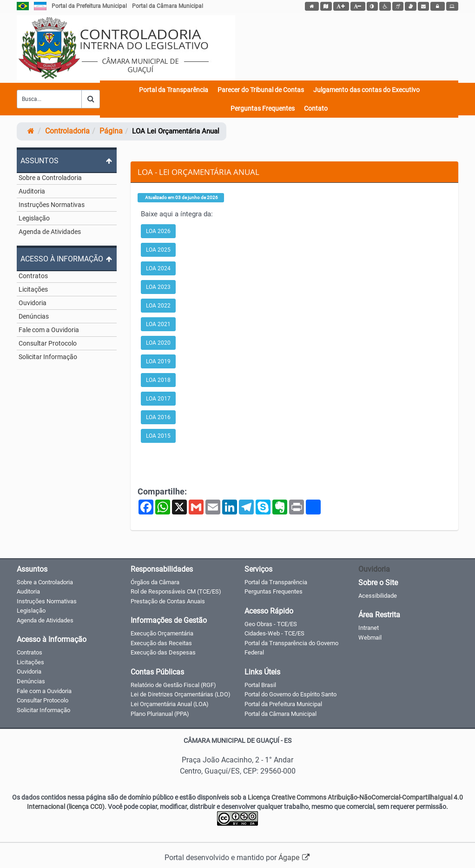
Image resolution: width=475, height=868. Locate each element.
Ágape (294, 858)
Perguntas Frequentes (263, 108)
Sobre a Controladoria (50, 178)
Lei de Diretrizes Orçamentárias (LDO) (181, 694)
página (111, 131)
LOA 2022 (158, 306)
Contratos (33, 276)
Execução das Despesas (163, 652)
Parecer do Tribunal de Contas (261, 90)
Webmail (370, 638)
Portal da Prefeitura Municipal (89, 6)
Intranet (369, 628)
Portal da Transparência (174, 90)
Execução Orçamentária (162, 633)
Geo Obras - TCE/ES (271, 624)
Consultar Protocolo (48, 343)
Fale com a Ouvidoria (49, 330)
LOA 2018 (158, 380)
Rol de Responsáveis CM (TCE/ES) (176, 591)
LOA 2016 (158, 417)
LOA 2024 (158, 268)
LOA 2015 (158, 436)
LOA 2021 (158, 324)
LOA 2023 (158, 287)
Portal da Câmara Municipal (168, 6)
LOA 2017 (158, 399)
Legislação (34, 218)
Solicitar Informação (48, 357)
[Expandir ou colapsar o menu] (67, 160)
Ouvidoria (33, 303)
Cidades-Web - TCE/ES (274, 633)
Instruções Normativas (52, 205)
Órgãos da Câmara (155, 582)
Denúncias (34, 316)
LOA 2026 (158, 231)
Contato (316, 108)
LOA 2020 (158, 343)
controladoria (67, 131)
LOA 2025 (158, 250)
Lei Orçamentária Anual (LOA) (170, 704)
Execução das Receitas (161, 643)
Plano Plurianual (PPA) (160, 714)
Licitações (33, 289)
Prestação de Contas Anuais (168, 601)
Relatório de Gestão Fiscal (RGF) (173, 685)
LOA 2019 (158, 361)
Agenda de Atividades (50, 232)
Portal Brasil (260, 685)
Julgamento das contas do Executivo (366, 90)
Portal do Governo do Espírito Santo (290, 694)
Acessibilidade (378, 596)
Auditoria (32, 191)
